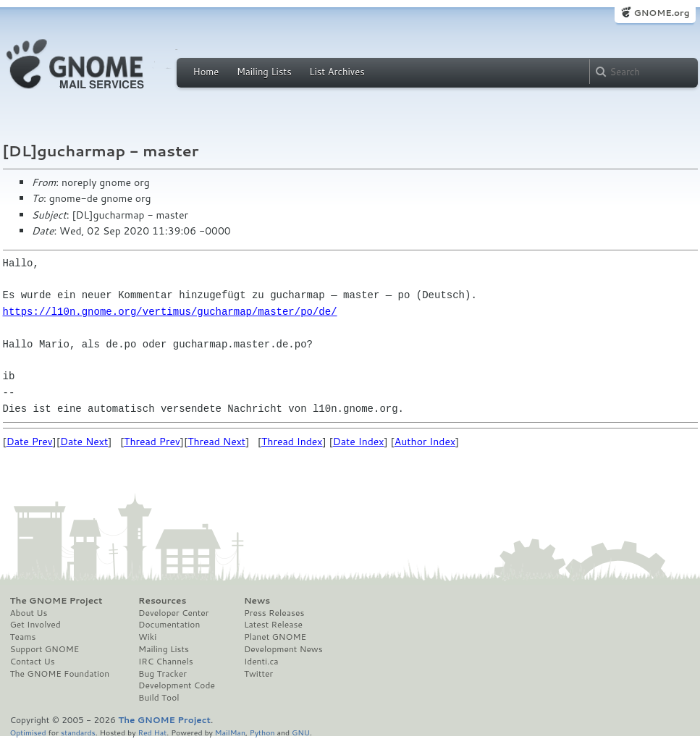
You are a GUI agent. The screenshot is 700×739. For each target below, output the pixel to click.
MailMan (230, 732)
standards (78, 732)
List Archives (337, 72)
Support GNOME (45, 649)
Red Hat (152, 732)
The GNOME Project (56, 601)
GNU (301, 732)
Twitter (258, 674)
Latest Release (273, 625)
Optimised (28, 732)
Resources (162, 601)
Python (262, 732)
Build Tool (159, 698)
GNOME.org (661, 13)
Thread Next (216, 442)
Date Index (359, 442)
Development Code (177, 685)
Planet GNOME (275, 637)
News (257, 601)
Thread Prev (152, 442)
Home (206, 72)
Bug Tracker (163, 674)
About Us (29, 613)
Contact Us (33, 662)
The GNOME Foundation (60, 674)
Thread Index (292, 442)
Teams (23, 637)
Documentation (169, 625)
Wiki (147, 637)
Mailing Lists (264, 72)
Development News (283, 649)
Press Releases (274, 613)
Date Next (84, 442)
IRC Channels (166, 662)
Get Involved (35, 625)
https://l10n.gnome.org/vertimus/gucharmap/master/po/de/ (170, 312)
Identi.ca (261, 662)
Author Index (425, 442)
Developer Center (173, 613)
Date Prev (30, 442)
